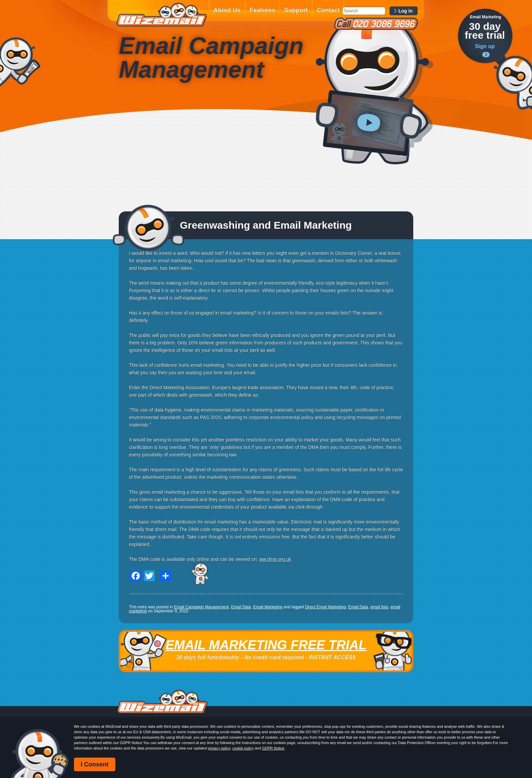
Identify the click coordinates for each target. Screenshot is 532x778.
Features (262, 10)
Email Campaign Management (201, 607)
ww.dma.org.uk (275, 559)
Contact (328, 10)
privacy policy (219, 748)
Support (296, 10)
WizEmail (161, 15)
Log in (405, 11)
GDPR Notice (273, 748)
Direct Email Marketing (326, 607)
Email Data (241, 607)
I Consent (95, 764)
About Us (227, 10)
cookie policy (243, 748)
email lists (379, 607)
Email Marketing (268, 607)
